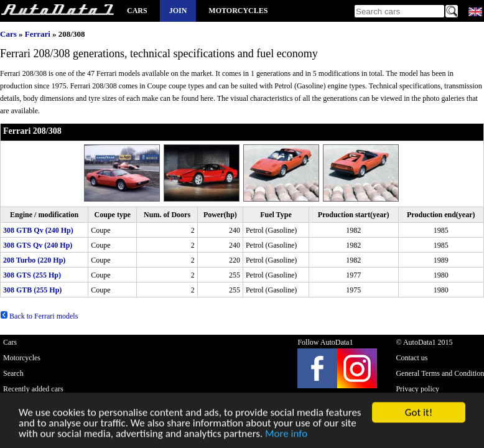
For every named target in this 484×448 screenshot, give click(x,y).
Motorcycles (238, 11)
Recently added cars (33, 389)
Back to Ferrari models (39, 316)
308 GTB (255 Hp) (32, 290)
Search (13, 373)
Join (178, 11)
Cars (137, 11)
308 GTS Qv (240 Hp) (38, 245)
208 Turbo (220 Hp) (34, 260)
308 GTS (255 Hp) (32, 275)
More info (286, 435)
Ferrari (38, 34)
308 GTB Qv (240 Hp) (38, 230)
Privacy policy (417, 389)
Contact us (412, 358)
